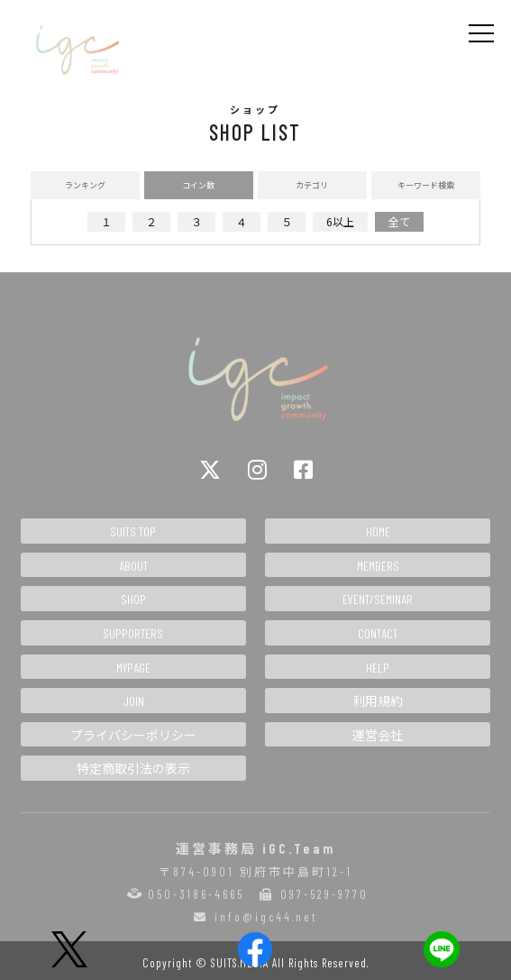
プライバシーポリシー (133, 735)
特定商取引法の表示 (133, 769)
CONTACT (378, 633)
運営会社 (378, 735)
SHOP (133, 599)
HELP (378, 668)
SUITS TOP (133, 531)
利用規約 (378, 701)
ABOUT (133, 566)
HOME (378, 531)
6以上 (340, 221)
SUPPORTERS (133, 633)
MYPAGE (133, 668)
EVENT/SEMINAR (378, 599)
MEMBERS (378, 566)
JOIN (133, 701)
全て (399, 221)
